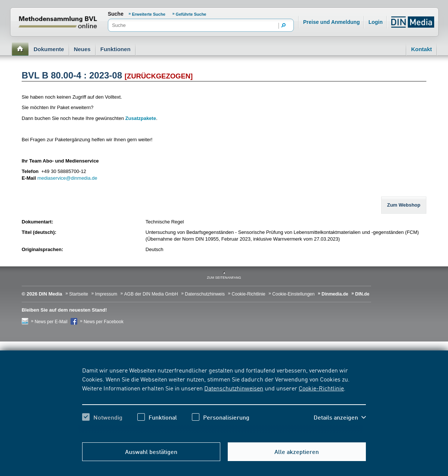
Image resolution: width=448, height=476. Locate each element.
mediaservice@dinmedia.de (67, 178)
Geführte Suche (191, 14)
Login (376, 22)
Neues (82, 49)
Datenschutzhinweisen (234, 388)
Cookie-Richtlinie (321, 388)
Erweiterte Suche (149, 14)
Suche (116, 14)
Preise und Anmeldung (332, 22)
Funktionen (116, 49)
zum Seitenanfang (224, 278)
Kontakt (421, 49)
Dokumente (49, 49)
